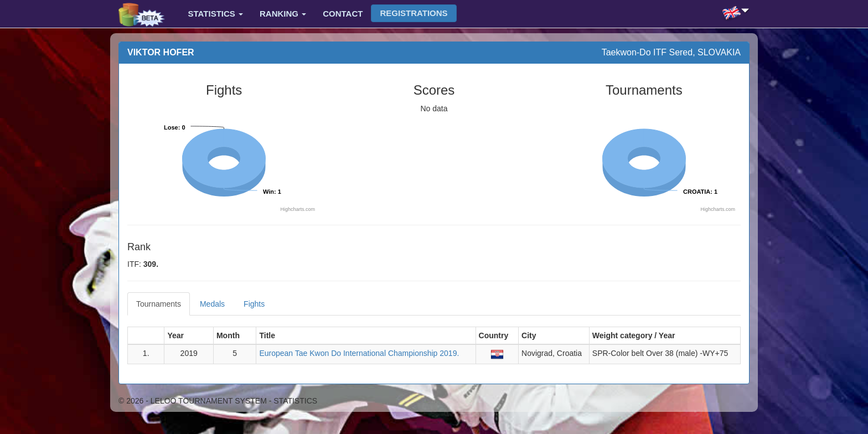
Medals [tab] (212, 304)
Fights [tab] (254, 304)
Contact (343, 14)
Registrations (414, 13)
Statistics (216, 14)
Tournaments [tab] (159, 304)
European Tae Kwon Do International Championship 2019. (359, 353)
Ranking (283, 14)
